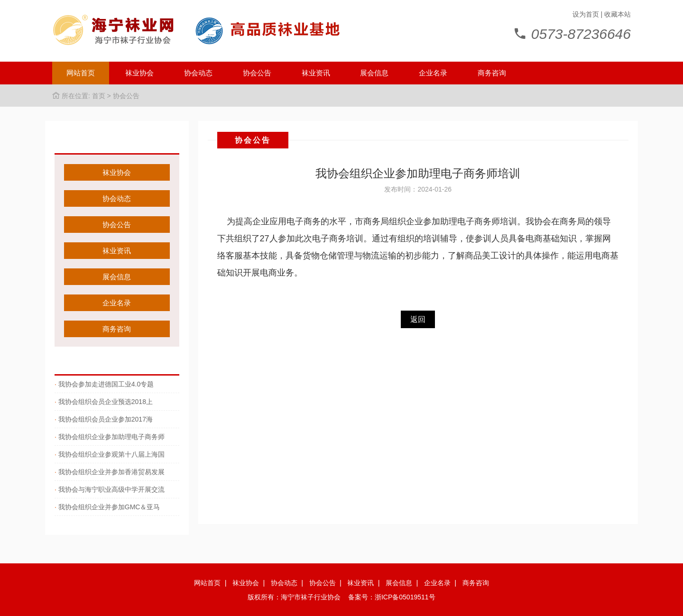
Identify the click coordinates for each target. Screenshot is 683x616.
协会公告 (257, 73)
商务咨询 (492, 73)
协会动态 (198, 73)
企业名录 (433, 73)
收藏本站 (618, 14)
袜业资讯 (316, 73)
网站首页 (81, 73)
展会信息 (374, 73)
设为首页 (586, 14)
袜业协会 (139, 73)
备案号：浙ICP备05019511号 (392, 597)
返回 (418, 319)
